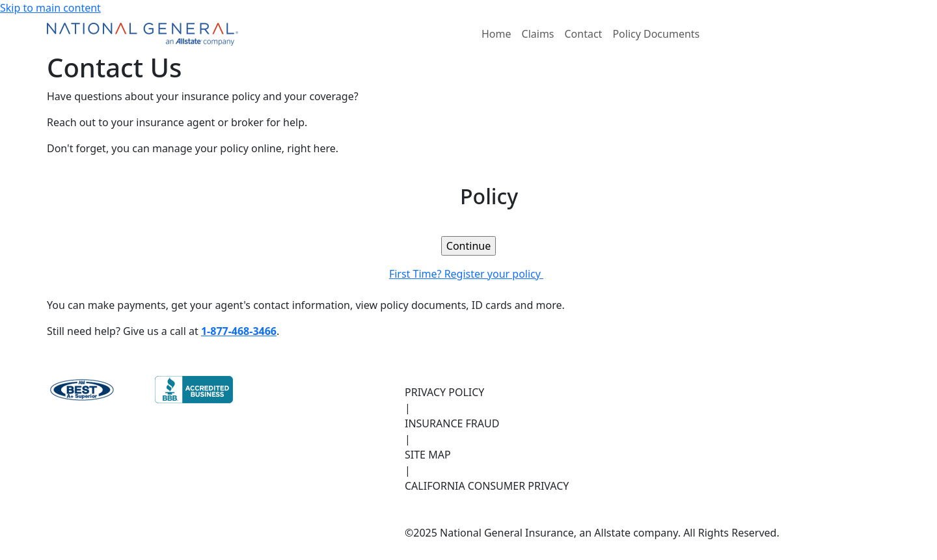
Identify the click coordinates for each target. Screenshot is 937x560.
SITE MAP (428, 455)
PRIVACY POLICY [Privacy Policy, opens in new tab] (444, 392)
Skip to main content (50, 8)
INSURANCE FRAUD (452, 423)
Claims (538, 34)
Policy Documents (656, 34)
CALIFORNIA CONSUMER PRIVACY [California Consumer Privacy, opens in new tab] (487, 486)
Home (496, 34)
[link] (468, 246)
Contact (584, 34)
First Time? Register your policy (468, 274)
